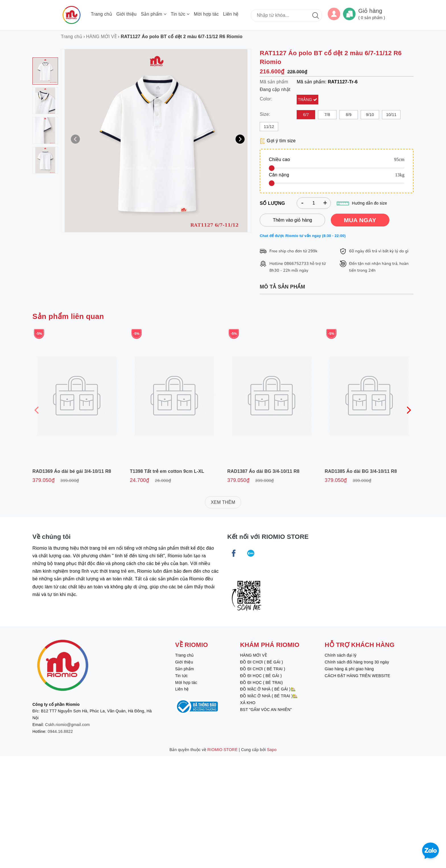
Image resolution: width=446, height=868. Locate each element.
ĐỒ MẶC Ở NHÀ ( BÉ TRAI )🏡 (269, 696)
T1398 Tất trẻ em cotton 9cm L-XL (167, 471)
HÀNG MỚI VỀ (254, 655)
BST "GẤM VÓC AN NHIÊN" (266, 710)
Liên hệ (231, 14)
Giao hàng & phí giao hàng (349, 669)
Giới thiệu (126, 14)
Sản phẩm (154, 14)
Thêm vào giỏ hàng (292, 220)
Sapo (272, 750)
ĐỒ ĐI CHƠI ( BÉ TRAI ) (263, 669)
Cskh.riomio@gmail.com (68, 725)
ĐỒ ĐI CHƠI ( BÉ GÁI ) (262, 662)
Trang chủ (101, 14)
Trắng (305, 100)
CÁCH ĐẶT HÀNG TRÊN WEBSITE (357, 676)
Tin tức (180, 14)
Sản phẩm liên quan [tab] (68, 316)
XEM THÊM (223, 502)
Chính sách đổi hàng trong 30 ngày (357, 662)
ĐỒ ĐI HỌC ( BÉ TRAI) (261, 683)
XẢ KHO (248, 703)
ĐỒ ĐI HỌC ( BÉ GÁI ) (261, 676)
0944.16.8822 (60, 731)
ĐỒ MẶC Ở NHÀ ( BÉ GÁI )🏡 (268, 689)
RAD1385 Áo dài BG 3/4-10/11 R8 (361, 471)
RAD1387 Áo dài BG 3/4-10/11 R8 (263, 471)
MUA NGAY (360, 220)
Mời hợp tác (207, 14)
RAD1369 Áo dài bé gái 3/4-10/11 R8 (72, 471)
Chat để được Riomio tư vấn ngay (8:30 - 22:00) (303, 236)
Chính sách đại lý (340, 655)
